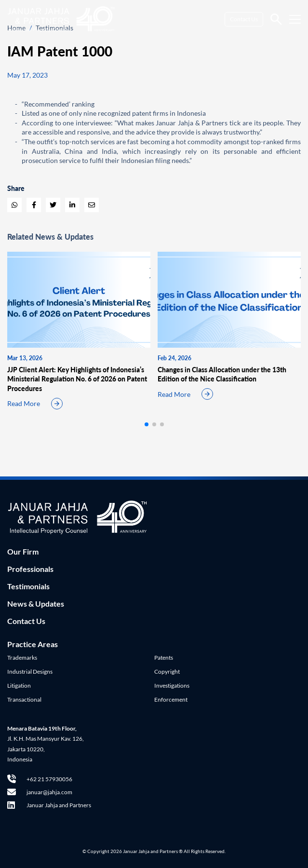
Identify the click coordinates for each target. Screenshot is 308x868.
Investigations (172, 685)
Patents (164, 658)
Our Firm (23, 551)
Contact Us (244, 19)
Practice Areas (33, 644)
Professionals (30, 569)
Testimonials (28, 586)
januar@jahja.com (40, 792)
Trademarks (22, 658)
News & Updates (36, 604)
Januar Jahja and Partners (49, 805)
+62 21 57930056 (40, 779)
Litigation (19, 685)
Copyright (167, 671)
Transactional (24, 699)
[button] (147, 424)
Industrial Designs (30, 671)
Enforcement (171, 699)
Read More (24, 403)
